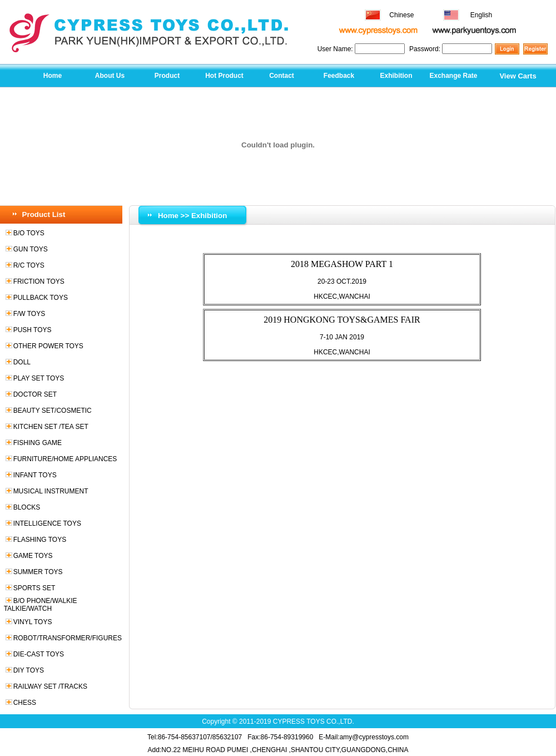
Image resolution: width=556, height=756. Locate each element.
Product (167, 76)
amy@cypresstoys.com (374, 737)
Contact (282, 76)
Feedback (339, 76)
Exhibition (396, 76)
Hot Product (224, 76)
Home (53, 76)
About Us (110, 76)
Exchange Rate (453, 76)
